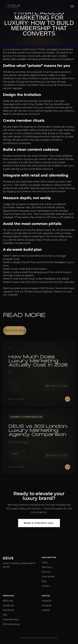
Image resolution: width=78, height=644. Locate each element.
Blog (44, 581)
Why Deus (47, 567)
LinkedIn (46, 610)
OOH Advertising (11, 624)
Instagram (47, 605)
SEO (5, 615)
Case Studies (48, 576)
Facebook (47, 601)
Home (45, 562)
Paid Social (8, 610)
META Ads (8, 601)
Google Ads (9, 605)
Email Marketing (11, 619)
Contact (46, 586)
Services (46, 572)
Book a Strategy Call (39, 523)
